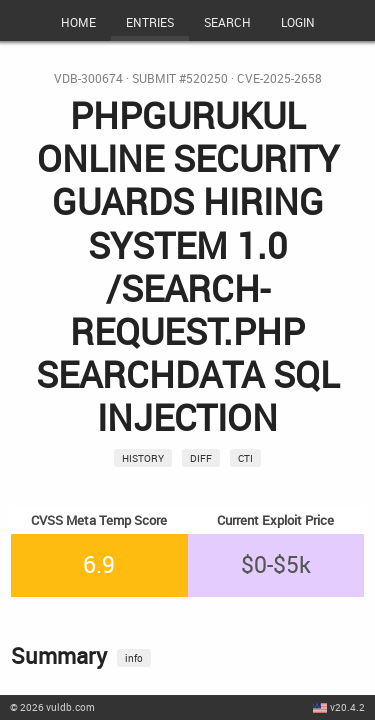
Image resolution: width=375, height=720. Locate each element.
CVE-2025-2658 (279, 78)
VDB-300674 (88, 78)
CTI (245, 458)
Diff (201, 458)
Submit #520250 (180, 78)
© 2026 (52, 707)
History (143, 458)
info (134, 658)
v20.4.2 (347, 707)
